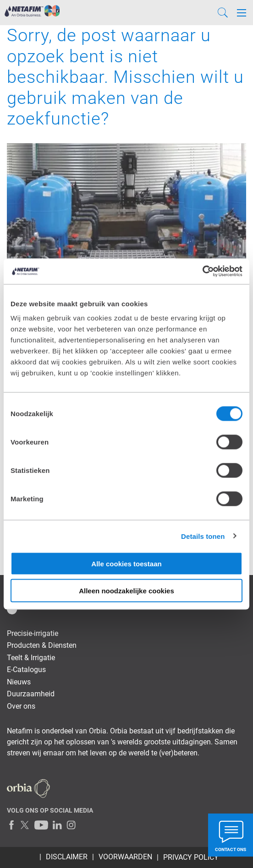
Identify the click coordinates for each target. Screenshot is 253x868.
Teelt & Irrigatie (31, 658)
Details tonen (203, 536)
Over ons (21, 706)
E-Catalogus (26, 670)
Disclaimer (67, 857)
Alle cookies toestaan (126, 564)
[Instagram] (71, 825)
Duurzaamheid (31, 694)
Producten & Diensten (42, 645)
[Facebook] (11, 825)
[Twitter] (25, 825)
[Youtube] (41, 825)
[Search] (223, 13)
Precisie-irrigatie (33, 633)
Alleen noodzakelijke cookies (126, 590)
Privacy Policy (191, 857)
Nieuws (19, 682)
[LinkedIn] (57, 825)
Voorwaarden (125, 857)
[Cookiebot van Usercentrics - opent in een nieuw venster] (202, 271)
